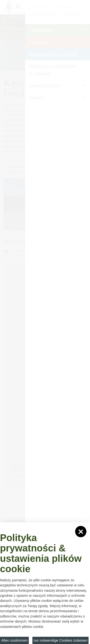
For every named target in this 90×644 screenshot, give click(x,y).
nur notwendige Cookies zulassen (60, 640)
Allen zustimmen (14, 640)
